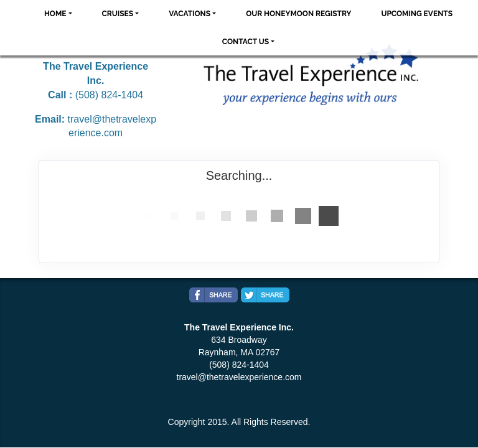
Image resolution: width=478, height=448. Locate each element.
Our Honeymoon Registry (298, 14)
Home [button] (55, 14)
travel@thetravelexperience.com (239, 377)
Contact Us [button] (246, 42)
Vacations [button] (190, 14)
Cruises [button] (118, 14)
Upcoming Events (417, 14)
